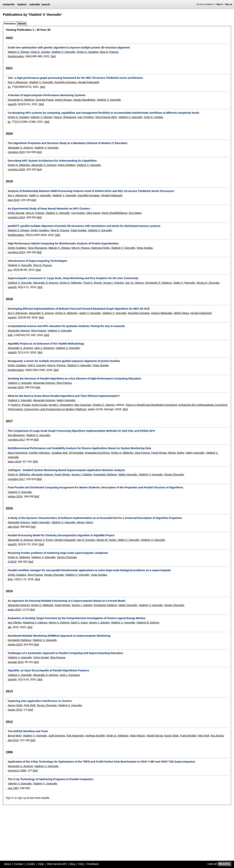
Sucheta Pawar (45, 100)
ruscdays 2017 (16, 440)
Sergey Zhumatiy (174, 474)
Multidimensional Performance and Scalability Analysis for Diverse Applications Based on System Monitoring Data (79, 448)
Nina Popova (39, 331)
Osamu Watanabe (162, 313)
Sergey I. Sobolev (114, 283)
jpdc (10, 335)
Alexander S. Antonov (20, 148)
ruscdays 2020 (16, 152)
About (7, 864)
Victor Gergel (41, 657)
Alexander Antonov (19, 331)
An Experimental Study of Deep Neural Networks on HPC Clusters (49, 209)
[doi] (53, 56)
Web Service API (57, 864)
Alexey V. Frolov (44, 540)
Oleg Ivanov (93, 213)
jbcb (10, 579)
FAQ (81, 864)
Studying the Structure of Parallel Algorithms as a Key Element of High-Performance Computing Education (74, 379)
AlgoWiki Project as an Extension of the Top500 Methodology (46, 344)
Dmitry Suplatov (40, 230)
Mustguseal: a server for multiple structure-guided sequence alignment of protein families (64, 361)
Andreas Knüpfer (95, 736)
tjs (9, 87)
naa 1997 (13, 788)
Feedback (93, 864)
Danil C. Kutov (79, 623)
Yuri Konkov (78, 213)
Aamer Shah (15, 705)
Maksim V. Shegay (18, 52)
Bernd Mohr (14, 736)
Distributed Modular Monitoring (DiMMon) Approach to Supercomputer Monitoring (59, 636)
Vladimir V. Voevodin (63, 52)
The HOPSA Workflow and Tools (28, 731)
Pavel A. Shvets (93, 283)
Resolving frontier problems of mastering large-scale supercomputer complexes (58, 553)
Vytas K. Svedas (40, 52)
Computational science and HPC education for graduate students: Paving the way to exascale (66, 326)
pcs (10, 270)
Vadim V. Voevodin (40, 195)
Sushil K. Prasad (20, 405)
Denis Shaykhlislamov (114, 213)
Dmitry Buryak (16, 213)
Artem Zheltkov (67, 165)
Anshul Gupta (39, 405)
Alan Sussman (83, 405)
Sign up (229, 4)
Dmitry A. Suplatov (88, 52)
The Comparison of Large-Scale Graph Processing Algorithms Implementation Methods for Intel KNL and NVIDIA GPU (81, 431)
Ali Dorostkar (76, 453)
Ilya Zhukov (217, 736)
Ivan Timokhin (86, 117)
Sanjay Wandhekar (84, 100)
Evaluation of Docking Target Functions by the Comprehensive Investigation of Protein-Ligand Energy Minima (76, 618)
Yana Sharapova (37, 248)
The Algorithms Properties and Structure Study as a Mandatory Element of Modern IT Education (67, 143)
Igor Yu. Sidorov (134, 283)
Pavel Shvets (159, 453)
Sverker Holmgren (39, 453)
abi (9, 627)
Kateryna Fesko (100, 248)
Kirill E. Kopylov (37, 365)
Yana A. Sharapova (65, 117)
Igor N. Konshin (86, 540)
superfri (12, 104)
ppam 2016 (14, 610)
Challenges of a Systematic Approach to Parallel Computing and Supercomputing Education (65, 653)
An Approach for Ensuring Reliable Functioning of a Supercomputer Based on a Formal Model (66, 601)
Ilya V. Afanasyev (18, 82)
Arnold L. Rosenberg (61, 405)
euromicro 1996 (17, 771)
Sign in (220, 4)
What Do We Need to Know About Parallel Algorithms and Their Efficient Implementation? (64, 396)
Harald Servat (155, 736)
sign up (22, 798)
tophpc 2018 (15, 496)
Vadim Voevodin (66, 400)
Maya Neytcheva (17, 453)
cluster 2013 (15, 710)
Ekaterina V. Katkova (35, 623)
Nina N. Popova (109, 52)
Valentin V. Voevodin (20, 784)
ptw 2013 (13, 740)
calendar (35, 4)
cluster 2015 (15, 644)
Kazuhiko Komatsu (65, 82)
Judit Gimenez (57, 736)
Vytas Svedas (78, 230)
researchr (9, 4)
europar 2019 (16, 387)
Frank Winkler (188, 736)
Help (41, 864)
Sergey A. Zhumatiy (208, 283)
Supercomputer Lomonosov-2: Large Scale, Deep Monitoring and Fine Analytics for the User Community (73, 278)
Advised (22, 24)
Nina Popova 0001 (106, 117)
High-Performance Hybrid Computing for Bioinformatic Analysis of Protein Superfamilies (63, 243)
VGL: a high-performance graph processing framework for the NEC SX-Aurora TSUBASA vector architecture (75, 78)
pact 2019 (13, 200)
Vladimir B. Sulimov (148, 623)
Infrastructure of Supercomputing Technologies (37, 261)
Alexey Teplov (176, 453)
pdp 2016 (13, 527)
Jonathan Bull (60, 453)
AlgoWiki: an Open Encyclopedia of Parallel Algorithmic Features (48, 670)
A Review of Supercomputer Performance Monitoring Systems (47, 95)
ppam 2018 (14, 462)
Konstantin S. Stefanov (21, 100)
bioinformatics (16, 56)
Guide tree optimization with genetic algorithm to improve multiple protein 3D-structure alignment (69, 48)
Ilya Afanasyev (16, 435)
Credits (31, 864)
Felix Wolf (30, 705)
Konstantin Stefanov (105, 474)
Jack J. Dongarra (44, 348)
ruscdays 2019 (16, 217)
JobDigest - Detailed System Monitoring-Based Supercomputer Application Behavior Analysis (66, 470)
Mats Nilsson (138, 736)
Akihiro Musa (181, 313)
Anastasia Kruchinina (97, 453)
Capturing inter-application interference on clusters (40, 701)
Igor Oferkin (15, 623)
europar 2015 (16, 662)
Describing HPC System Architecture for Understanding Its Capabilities (52, 161)
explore (22, 4)
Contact (19, 864)
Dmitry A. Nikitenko (19, 165)
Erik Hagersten (75, 736)
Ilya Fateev (135, 213)
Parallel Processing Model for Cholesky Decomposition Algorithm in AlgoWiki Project (61, 535)
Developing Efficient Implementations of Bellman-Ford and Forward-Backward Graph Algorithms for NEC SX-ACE (79, 309)
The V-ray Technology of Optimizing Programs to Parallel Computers (50, 779)
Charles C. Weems (104, 405)
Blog (72, 864)
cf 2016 (12, 562)
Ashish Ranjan (63, 100)
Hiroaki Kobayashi (88, 82)
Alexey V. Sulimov (59, 623)
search (46, 4)
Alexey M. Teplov (106, 540)
